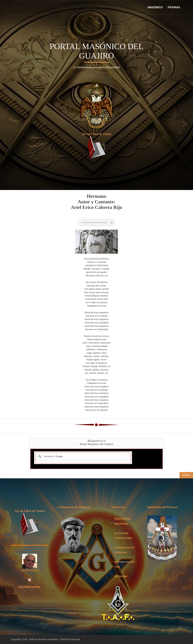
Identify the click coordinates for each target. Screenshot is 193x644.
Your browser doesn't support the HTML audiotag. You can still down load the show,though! (96, 223)
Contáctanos (30, 587)
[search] (83, 457)
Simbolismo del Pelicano (163, 507)
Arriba (186, 475)
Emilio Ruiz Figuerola (70, 639)
